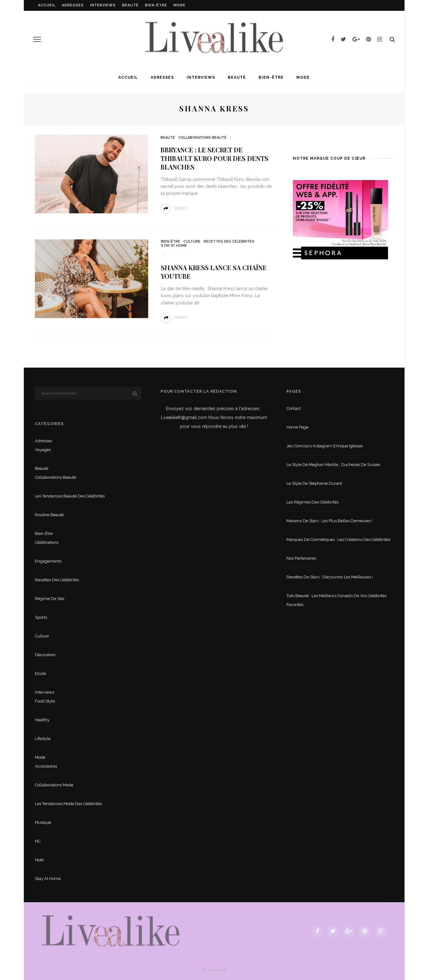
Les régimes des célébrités (313, 502)
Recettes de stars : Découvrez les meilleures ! (330, 577)
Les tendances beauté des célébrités (70, 496)
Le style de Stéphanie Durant (314, 483)
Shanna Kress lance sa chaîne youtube (212, 272)
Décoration (45, 655)
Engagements (48, 561)
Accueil (47, 5)
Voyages (43, 450)
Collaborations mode (54, 785)
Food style (45, 701)
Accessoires (46, 766)
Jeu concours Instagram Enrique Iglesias (325, 446)
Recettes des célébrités (227, 242)
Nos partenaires (301, 558)
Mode (180, 5)
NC (38, 841)
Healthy (42, 720)
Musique (43, 822)
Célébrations (47, 542)
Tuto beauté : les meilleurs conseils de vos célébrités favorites (336, 600)
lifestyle (43, 739)
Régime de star (50, 599)
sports (41, 617)
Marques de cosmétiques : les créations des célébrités (338, 540)
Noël (39, 860)
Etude (40, 673)
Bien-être (156, 5)
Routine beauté (49, 515)
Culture (191, 242)
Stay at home (173, 247)
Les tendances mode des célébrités (68, 804)
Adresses (73, 5)
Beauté (130, 5)
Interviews (103, 5)
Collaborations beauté (202, 138)
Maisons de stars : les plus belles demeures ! (329, 521)
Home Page (297, 427)
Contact (294, 408)
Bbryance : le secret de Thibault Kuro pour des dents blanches (214, 158)
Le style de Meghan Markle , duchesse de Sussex (333, 465)
